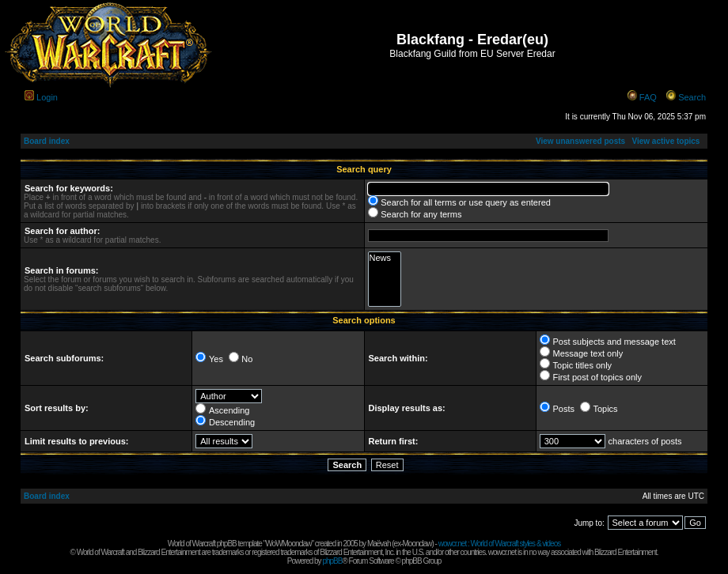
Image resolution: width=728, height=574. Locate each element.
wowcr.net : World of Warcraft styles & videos (500, 544)
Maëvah (379, 544)
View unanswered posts (580, 141)
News (385, 258)
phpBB (332, 561)
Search (692, 97)
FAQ (648, 97)
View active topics (665, 141)
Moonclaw (417, 544)
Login (47, 97)
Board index (47, 141)
